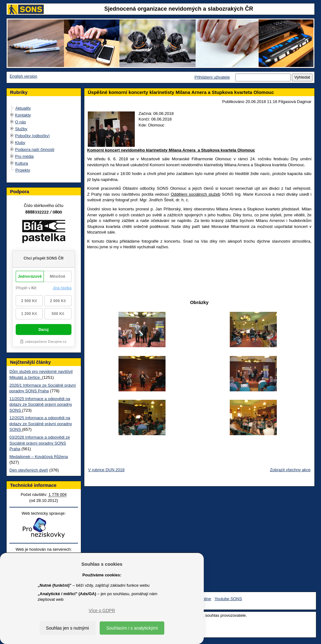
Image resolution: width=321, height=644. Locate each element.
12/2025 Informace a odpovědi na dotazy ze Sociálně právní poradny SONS (41, 424)
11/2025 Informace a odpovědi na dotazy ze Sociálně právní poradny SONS (41, 404)
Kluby (20, 143)
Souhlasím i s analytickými (132, 628)
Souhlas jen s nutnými (68, 628)
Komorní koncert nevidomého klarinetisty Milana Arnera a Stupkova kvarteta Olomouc (171, 150)
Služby (21, 129)
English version (24, 76)
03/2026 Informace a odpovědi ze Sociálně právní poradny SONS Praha (40, 443)
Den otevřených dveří (29, 470)
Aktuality (23, 108)
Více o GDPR (102, 611)
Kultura (21, 163)
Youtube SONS (228, 599)
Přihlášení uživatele (212, 77)
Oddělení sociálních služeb (196, 194)
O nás (21, 122)
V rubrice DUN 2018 (106, 470)
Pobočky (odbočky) (32, 136)
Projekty (23, 170)
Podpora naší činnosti (35, 149)
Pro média (24, 156)
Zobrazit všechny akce (290, 470)
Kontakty (23, 115)
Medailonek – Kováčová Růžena (39, 457)
